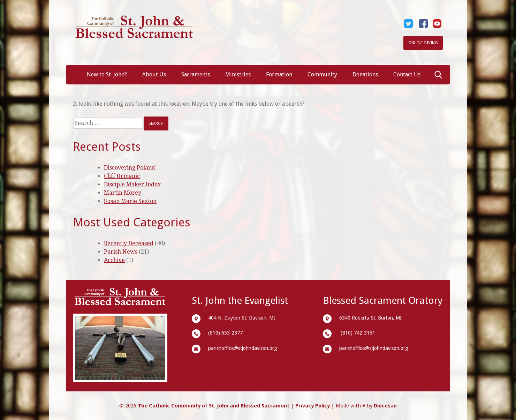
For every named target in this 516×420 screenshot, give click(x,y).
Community (322, 74)
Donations (365, 74)
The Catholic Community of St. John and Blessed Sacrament (214, 406)
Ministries (238, 74)
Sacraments (196, 74)
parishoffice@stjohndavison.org (243, 348)
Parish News (121, 252)
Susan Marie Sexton (130, 201)
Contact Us (407, 74)
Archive (114, 260)
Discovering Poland (130, 168)
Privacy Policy (313, 406)
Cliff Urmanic (122, 176)
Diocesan (385, 406)
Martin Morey (123, 193)
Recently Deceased (129, 243)
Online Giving (423, 43)
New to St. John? (107, 74)
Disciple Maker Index (132, 184)
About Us (154, 74)
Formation (279, 74)
